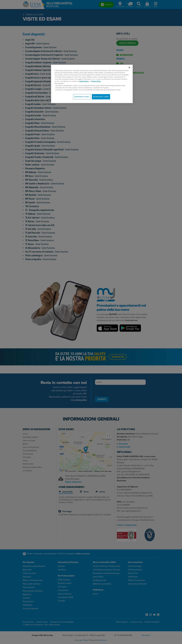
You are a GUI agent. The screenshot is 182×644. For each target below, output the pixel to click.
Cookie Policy (84, 81)
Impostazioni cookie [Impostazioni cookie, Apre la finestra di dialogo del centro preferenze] (82, 97)
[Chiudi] (129, 67)
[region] (92, 84)
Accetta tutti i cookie (101, 97)
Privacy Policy (96, 81)
